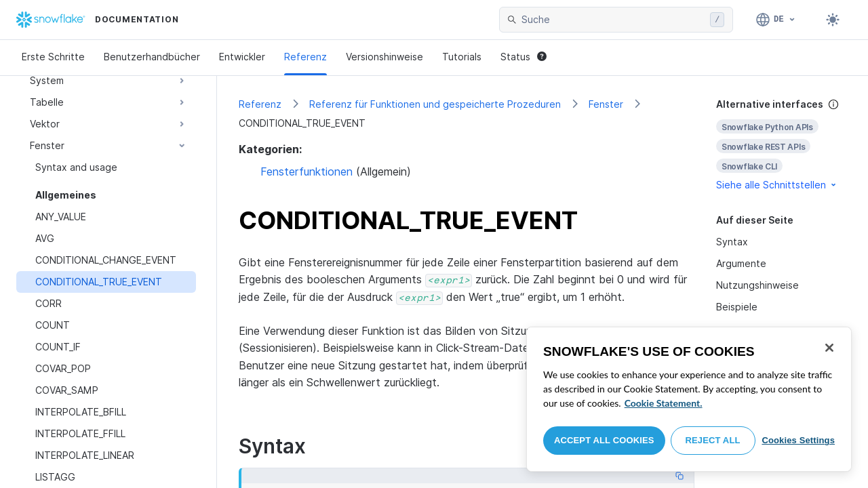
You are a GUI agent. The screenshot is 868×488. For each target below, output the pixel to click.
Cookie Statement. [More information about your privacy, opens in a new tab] (664, 403)
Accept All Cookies (604, 440)
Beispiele (737, 307)
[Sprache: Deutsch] (776, 20)
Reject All (713, 440)
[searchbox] (613, 20)
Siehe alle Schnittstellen (777, 185)
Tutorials (462, 57)
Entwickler (242, 57)
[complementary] (781, 145)
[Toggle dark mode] (833, 20)
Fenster (606, 104)
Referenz (305, 57)
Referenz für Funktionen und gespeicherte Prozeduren (435, 104)
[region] (689, 399)
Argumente (741, 263)
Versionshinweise (384, 57)
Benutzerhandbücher (152, 57)
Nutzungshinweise (757, 285)
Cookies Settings (798, 440)
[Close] (829, 348)
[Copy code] (679, 476)
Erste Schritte (53, 57)
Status (524, 57)
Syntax (732, 242)
